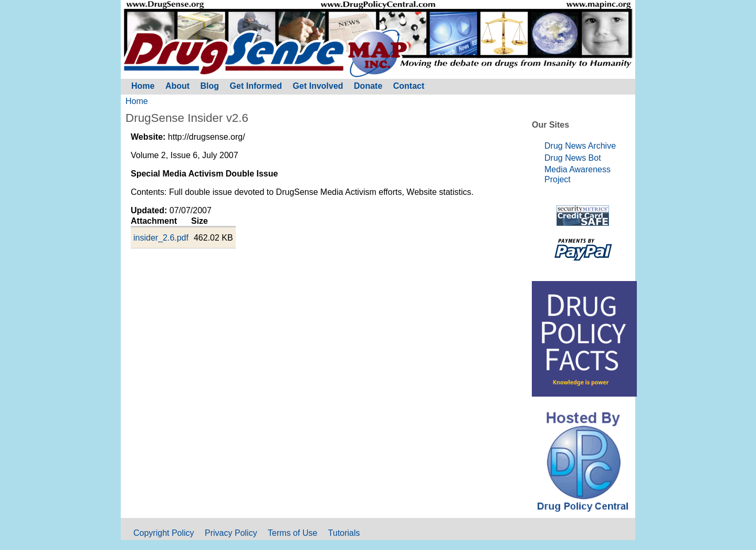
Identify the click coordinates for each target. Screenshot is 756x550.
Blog (210, 86)
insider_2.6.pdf (161, 238)
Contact (409, 86)
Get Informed (256, 86)
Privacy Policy (231, 533)
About (177, 86)
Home (137, 101)
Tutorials (344, 533)
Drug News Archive (580, 146)
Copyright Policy (164, 533)
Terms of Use (292, 533)
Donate (368, 86)
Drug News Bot (573, 158)
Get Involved (318, 86)
